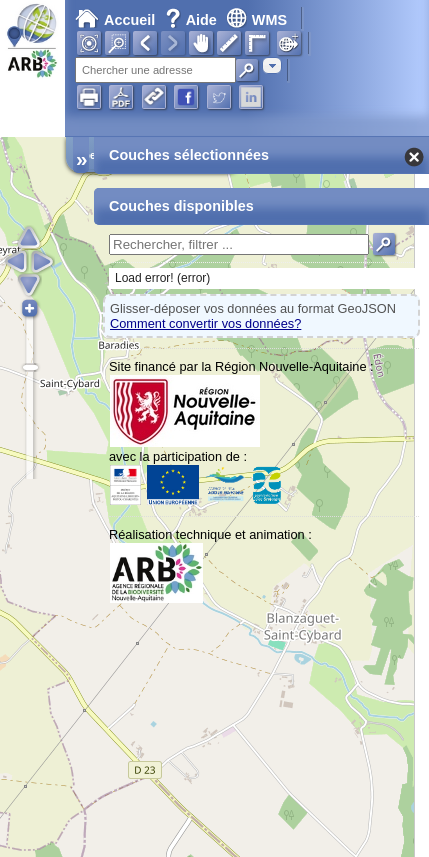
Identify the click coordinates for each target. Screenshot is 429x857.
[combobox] (272, 65)
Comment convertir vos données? (205, 323)
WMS (256, 20)
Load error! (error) (162, 278)
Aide (193, 20)
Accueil (115, 20)
